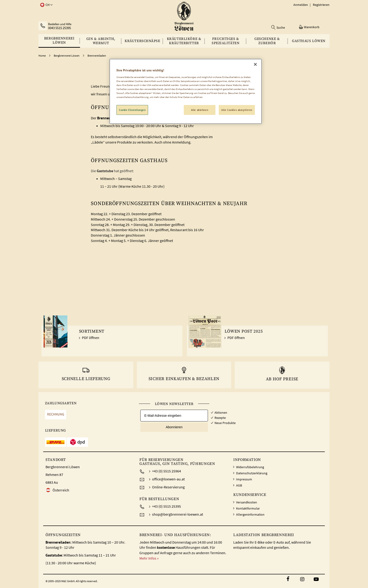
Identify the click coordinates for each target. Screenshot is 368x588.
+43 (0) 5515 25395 (167, 506)
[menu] (184, 41)
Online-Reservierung (168, 487)
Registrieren (321, 5)
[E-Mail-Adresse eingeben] (174, 416)
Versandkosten (247, 502)
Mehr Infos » (149, 558)
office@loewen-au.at (168, 479)
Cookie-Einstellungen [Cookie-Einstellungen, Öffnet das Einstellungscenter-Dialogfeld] (132, 110)
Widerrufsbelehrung (250, 467)
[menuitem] (59, 41)
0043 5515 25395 (59, 28)
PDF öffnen (91, 338)
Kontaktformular (248, 508)
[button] (46, 5)
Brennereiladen (97, 56)
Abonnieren (174, 427)
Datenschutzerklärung (252, 473)
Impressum (244, 479)
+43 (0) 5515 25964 (167, 471)
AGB (239, 485)
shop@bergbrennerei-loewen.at (178, 514)
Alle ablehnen (200, 110)
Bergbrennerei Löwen (67, 56)
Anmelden (301, 5)
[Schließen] (255, 64)
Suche (281, 27)
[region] (186, 91)
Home (42, 56)
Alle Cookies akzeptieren (237, 110)
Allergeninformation (250, 514)
